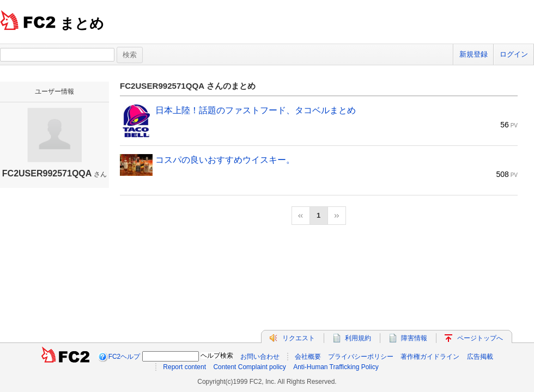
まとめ (82, 23)
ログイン (514, 54)
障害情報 (414, 338)
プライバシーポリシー (361, 357)
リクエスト (299, 338)
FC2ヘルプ (125, 357)
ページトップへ (480, 338)
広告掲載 (480, 357)
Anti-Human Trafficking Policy (336, 367)
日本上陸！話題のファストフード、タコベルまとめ (256, 110)
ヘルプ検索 (217, 356)
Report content (184, 367)
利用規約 (358, 338)
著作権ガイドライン (430, 357)
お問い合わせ (260, 357)
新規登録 (474, 54)
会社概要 (308, 357)
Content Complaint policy (249, 367)
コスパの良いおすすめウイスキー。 (225, 160)
